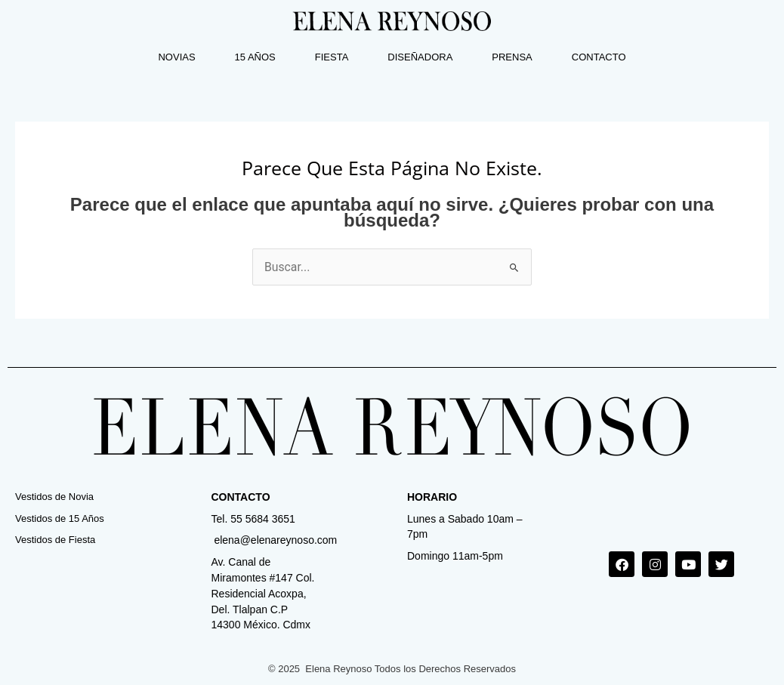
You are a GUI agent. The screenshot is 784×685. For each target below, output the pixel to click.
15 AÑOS (255, 57)
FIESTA (332, 57)
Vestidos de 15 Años (60, 518)
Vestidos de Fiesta (55, 540)
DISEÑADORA (420, 57)
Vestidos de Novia (54, 497)
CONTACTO (599, 57)
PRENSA (512, 57)
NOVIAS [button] (176, 57)
